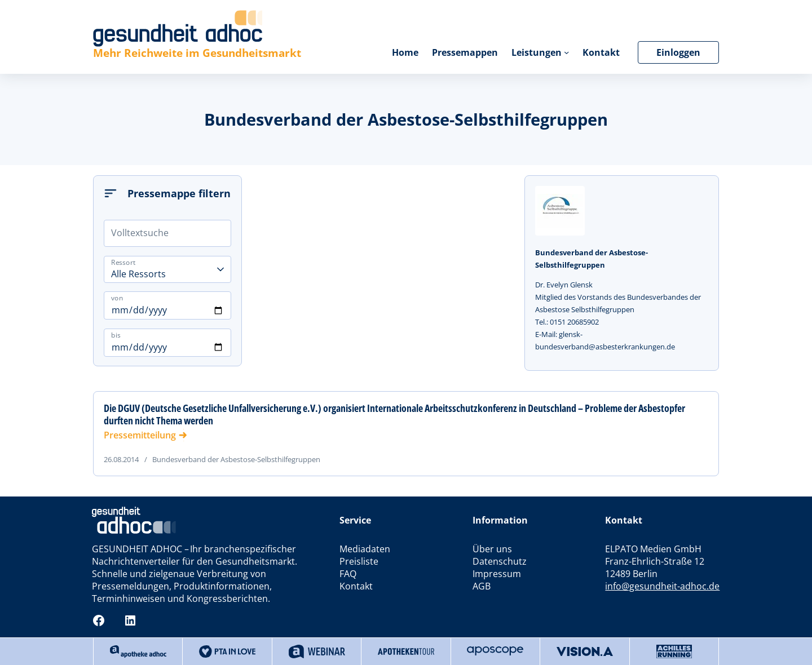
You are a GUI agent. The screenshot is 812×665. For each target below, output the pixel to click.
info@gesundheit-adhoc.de (662, 586)
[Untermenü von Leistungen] (566, 52)
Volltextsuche (140, 233)
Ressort (123, 262)
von (117, 298)
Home (405, 52)
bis (116, 335)
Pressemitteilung (140, 435)
